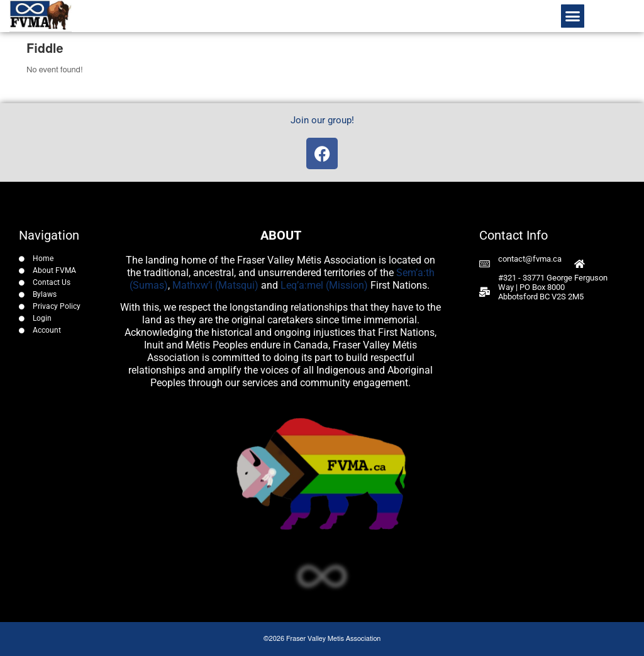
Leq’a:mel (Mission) (324, 285)
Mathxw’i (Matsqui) (215, 285)
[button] (573, 16)
